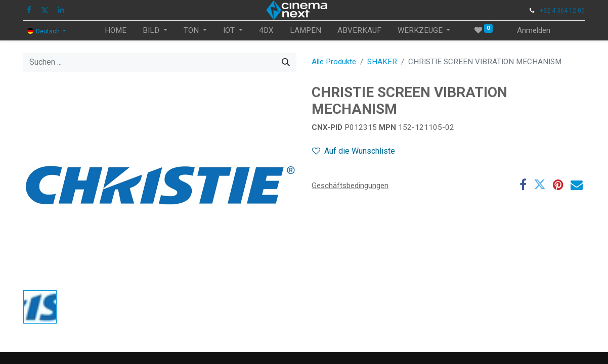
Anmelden (534, 30)
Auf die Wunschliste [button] (354, 151)
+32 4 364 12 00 (562, 11)
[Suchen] (286, 62)
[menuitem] (116, 31)
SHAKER (382, 62)
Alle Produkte (334, 62)
